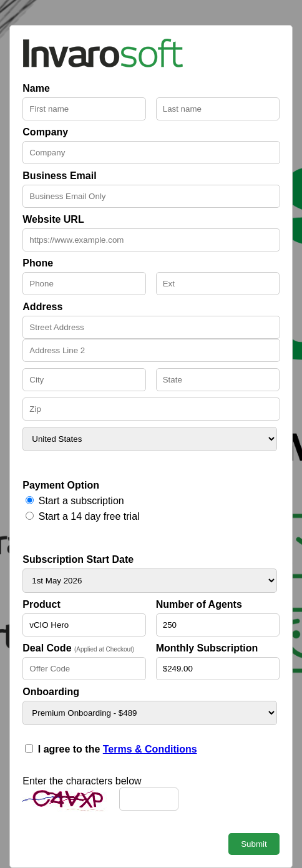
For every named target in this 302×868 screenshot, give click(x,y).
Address (42, 307)
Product (41, 604)
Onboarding (51, 692)
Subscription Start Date (78, 559)
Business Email (59, 176)
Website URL (53, 219)
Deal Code (78, 648)
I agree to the (118, 749)
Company (45, 132)
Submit (254, 844)
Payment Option (61, 485)
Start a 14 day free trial (89, 516)
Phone (38, 263)
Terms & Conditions (150, 749)
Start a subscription (81, 501)
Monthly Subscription (207, 648)
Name (36, 88)
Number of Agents (199, 604)
